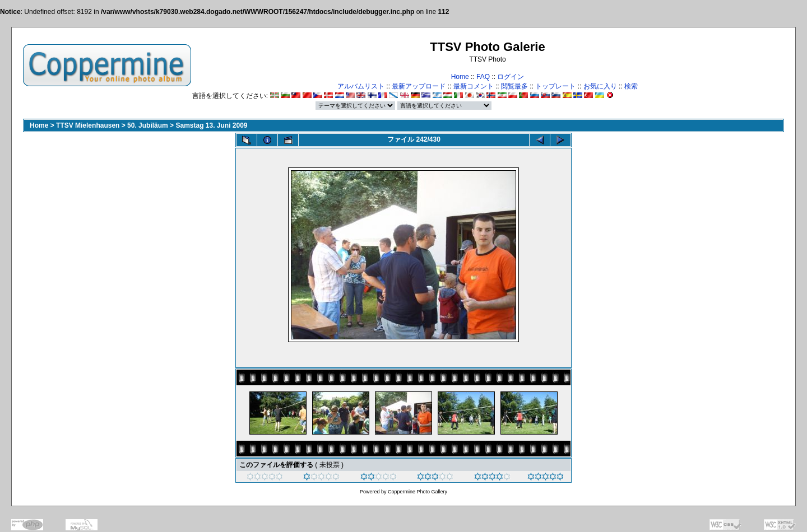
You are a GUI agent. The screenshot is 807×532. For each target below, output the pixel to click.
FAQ (483, 77)
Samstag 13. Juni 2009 (211, 125)
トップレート (555, 86)
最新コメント (474, 86)
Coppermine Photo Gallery (418, 492)
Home (460, 77)
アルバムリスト (361, 86)
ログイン (511, 77)
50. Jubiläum (148, 125)
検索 (631, 86)
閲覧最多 (514, 86)
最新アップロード (419, 86)
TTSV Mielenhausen (88, 125)
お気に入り (600, 86)
